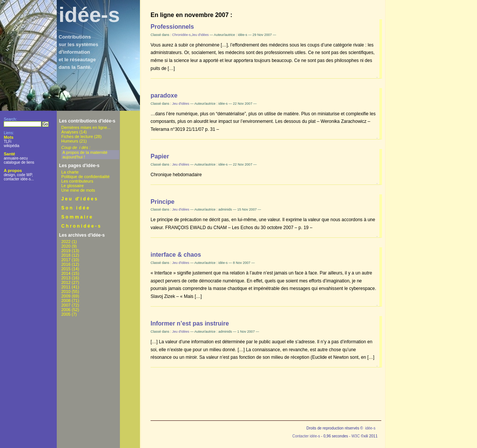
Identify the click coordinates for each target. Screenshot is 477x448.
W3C (356, 436)
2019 (66, 251)
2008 (66, 301)
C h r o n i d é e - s (81, 226)
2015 (66, 269)
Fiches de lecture (77, 136)
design (9, 175)
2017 (66, 260)
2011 (66, 287)
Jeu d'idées (200, 35)
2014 (66, 273)
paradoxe (164, 95)
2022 (66, 242)
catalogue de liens (19, 162)
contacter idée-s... (19, 179)
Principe (162, 202)
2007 (66, 305)
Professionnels (172, 27)
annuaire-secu (16, 158)
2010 (66, 291)
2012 (66, 282)
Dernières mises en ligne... (86, 127)
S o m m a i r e (77, 217)
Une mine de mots (78, 190)
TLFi (8, 142)
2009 (66, 296)
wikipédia (12, 146)
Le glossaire (72, 186)
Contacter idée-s (306, 436)
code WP (24, 175)
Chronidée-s (181, 35)
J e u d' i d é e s (79, 199)
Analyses (70, 132)
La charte (70, 172)
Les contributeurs (77, 181)
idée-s (89, 15)
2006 (66, 310)
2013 (66, 278)
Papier (160, 156)
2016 (66, 264)
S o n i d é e (75, 208)
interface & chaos (176, 255)
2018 (66, 255)
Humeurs (70, 141)
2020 (66, 246)
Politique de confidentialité (85, 177)
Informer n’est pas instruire (190, 323)
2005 (66, 314)
